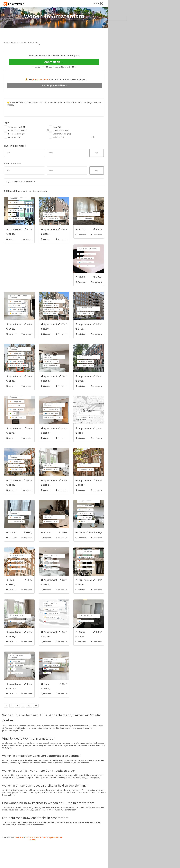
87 (29, 716)
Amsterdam (33, 53)
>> (36, 716)
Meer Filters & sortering (23, 192)
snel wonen (8, 848)
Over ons (29, 848)
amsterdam (28, 726)
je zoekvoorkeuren (41, 90)
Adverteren (19, 848)
